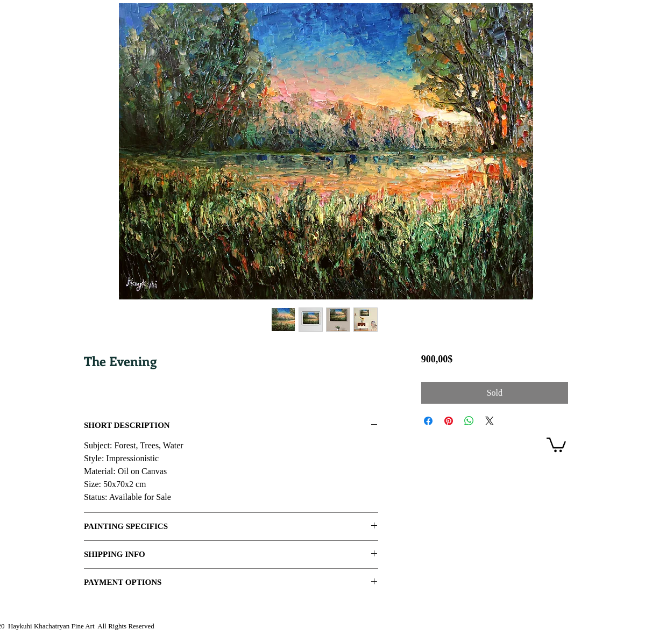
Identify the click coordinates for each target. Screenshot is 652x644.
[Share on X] (490, 421)
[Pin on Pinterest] (449, 421)
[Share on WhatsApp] (469, 421)
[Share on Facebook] (428, 421)
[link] (556, 444)
